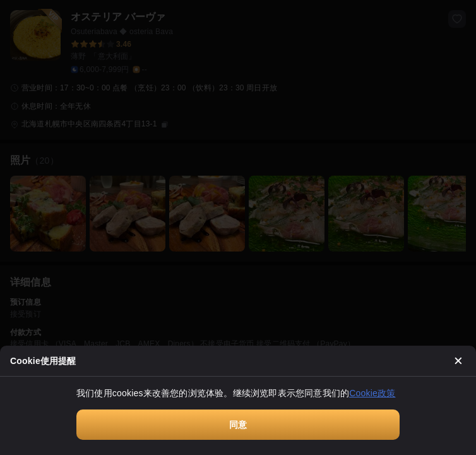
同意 (238, 425)
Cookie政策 (372, 393)
